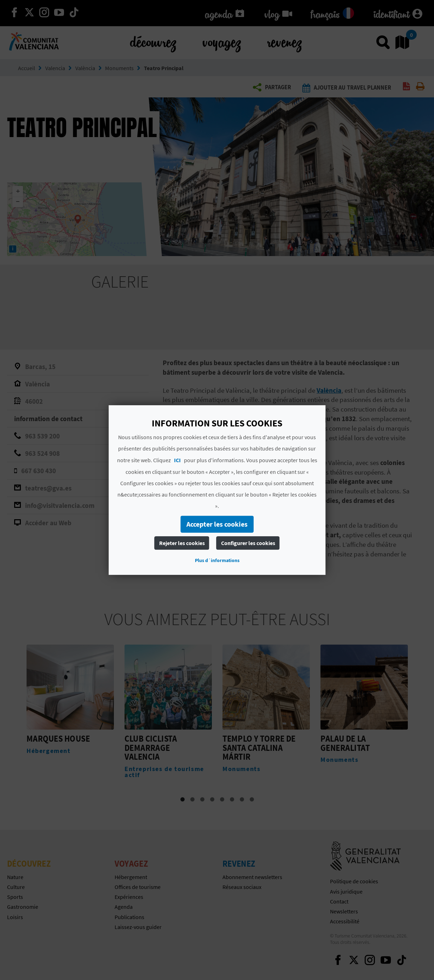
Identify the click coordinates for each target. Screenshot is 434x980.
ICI (177, 460)
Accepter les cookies (217, 524)
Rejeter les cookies (182, 543)
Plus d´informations (217, 560)
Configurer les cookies (248, 543)
